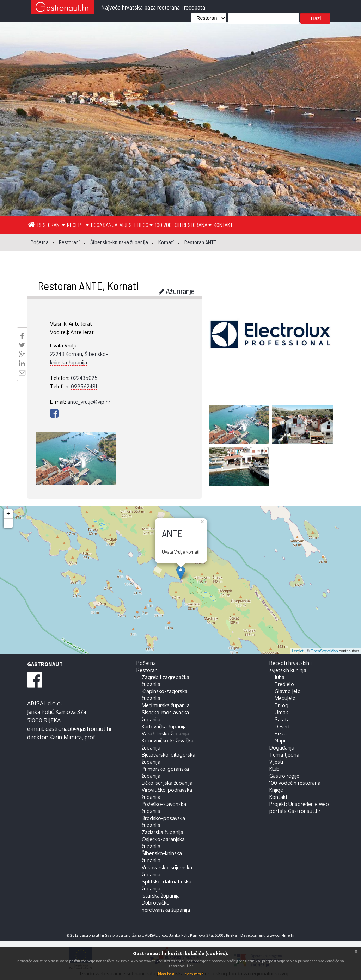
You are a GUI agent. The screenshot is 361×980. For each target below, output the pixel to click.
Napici (282, 740)
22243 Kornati (66, 354)
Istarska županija (161, 895)
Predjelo (284, 684)
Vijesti (127, 225)
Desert (282, 726)
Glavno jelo (288, 691)
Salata (282, 719)
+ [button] (8, 514)
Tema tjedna (284, 754)
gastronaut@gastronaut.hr (79, 729)
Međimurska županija (166, 705)
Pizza (281, 733)
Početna (146, 663)
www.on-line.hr (281, 935)
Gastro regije (284, 776)
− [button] (8, 523)
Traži (315, 18)
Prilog (282, 705)
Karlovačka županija (164, 726)
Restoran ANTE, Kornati (88, 285)
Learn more (193, 974)
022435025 (84, 378)
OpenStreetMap (324, 651)
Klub (274, 769)
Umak (281, 712)
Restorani (51, 225)
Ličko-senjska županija (167, 783)
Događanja (104, 225)
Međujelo (285, 698)
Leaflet (298, 651)
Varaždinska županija (166, 733)
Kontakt (223, 225)
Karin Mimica (66, 737)
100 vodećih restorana (183, 225)
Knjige (276, 790)
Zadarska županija (163, 832)
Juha (280, 677)
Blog (145, 225)
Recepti (78, 225)
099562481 (84, 386)
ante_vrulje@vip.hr (89, 402)
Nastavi (167, 974)
